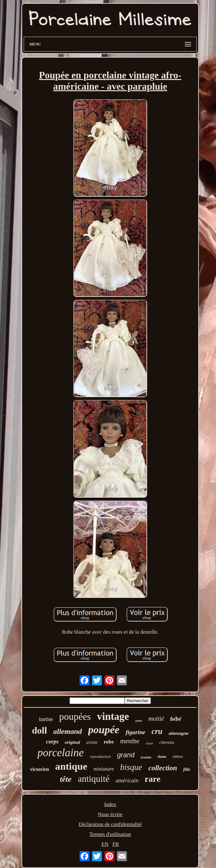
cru (157, 731)
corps (52, 742)
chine (149, 743)
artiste (92, 742)
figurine (135, 732)
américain (127, 781)
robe (109, 742)
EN (105, 844)
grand (126, 755)
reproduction (100, 756)
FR (116, 844)
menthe (130, 741)
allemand (68, 731)
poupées (75, 717)
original (72, 742)
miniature (104, 769)
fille (187, 769)
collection (163, 768)
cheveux (167, 742)
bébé (176, 719)
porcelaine (60, 753)
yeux (139, 720)
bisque (131, 767)
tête (66, 779)
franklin (146, 757)
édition (178, 757)
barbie (46, 719)
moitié (156, 719)
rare (153, 779)
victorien (39, 769)
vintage (113, 716)
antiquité (94, 779)
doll (39, 730)
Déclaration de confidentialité (110, 824)
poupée (104, 730)
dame (162, 757)
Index (110, 804)
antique (71, 766)
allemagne (179, 733)
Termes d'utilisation (110, 834)
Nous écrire (110, 814)
